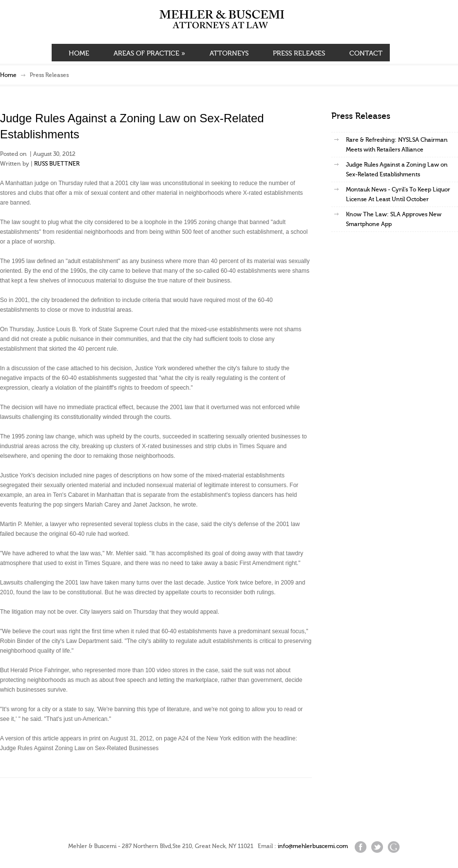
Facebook (361, 847)
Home (8, 75)
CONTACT (366, 54)
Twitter (377, 847)
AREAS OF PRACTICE (149, 54)
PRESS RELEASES (299, 54)
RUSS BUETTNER (57, 164)
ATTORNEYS (229, 54)
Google (394, 847)
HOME (79, 54)
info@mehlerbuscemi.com (313, 846)
